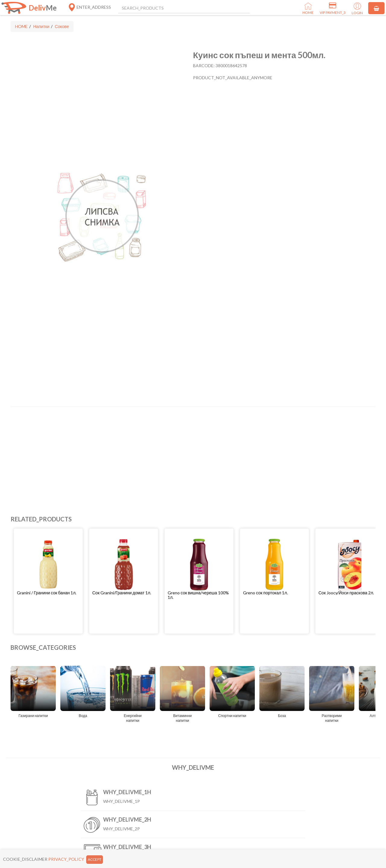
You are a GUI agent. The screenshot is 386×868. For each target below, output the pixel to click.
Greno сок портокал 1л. (266, 593)
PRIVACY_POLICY (66, 859)
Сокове (62, 26)
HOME (21, 26)
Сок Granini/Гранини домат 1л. (122, 593)
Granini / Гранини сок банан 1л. (47, 593)
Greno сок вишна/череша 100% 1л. (198, 595)
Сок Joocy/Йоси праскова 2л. (346, 593)
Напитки (41, 26)
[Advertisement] (191, 455)
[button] (48, 593)
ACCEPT (95, 859)
